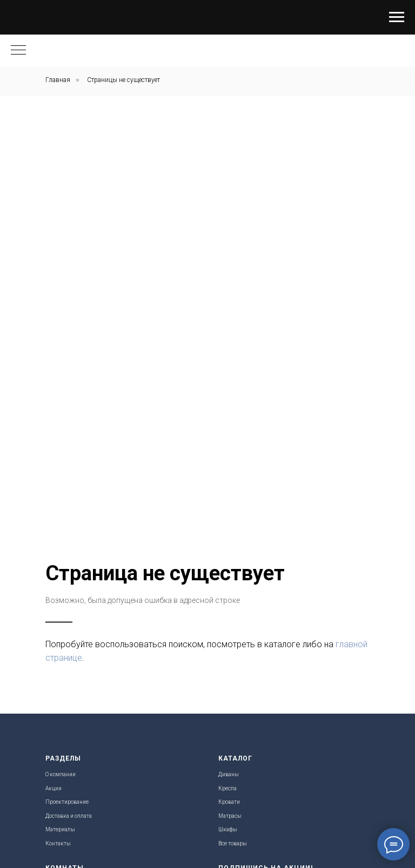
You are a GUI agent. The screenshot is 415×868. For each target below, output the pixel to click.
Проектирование (67, 802)
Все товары (233, 843)
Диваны (229, 774)
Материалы (60, 829)
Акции (53, 788)
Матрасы (230, 816)
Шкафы (228, 829)
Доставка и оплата (69, 816)
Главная (58, 80)
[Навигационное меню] (397, 17)
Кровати (229, 802)
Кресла (227, 788)
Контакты (58, 843)
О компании (61, 774)
